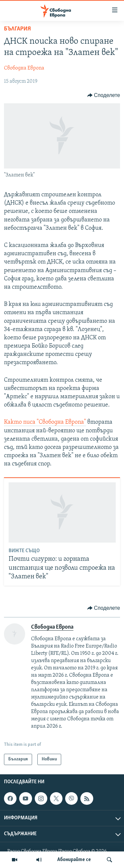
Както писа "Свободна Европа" (45, 422)
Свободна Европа (24, 68)
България (17, 29)
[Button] (104, 95)
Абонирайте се (74, 860)
